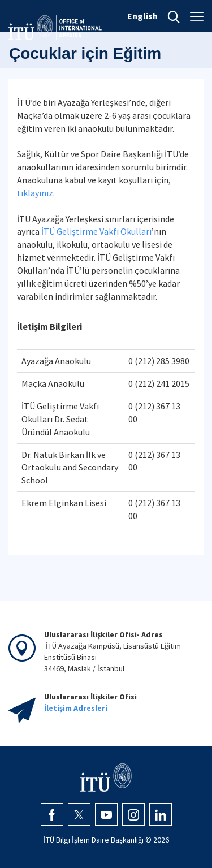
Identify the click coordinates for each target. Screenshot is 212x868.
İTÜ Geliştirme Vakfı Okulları (96, 231)
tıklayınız (35, 193)
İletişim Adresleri (76, 708)
